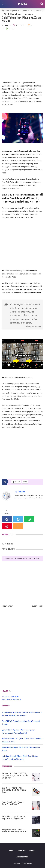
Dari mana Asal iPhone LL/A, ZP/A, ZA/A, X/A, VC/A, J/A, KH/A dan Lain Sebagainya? (15, 776)
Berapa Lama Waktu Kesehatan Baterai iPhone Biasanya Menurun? (14, 831)
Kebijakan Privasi (22, 857)
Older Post (37, 606)
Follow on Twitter (10, 696)
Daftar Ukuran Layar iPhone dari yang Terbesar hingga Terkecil (14, 817)
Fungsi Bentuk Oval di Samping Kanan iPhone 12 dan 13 (13, 803)
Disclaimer (21, 851)
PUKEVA (23, 4)
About (11, 851)
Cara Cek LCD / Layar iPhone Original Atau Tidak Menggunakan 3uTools (14, 790)
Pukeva (21, 492)
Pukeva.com (28, 863)
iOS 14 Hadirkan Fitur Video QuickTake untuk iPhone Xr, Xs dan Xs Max (22, 17)
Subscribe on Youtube (12, 699)
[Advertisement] (22, 57)
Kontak (32, 851)
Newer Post (8, 606)
